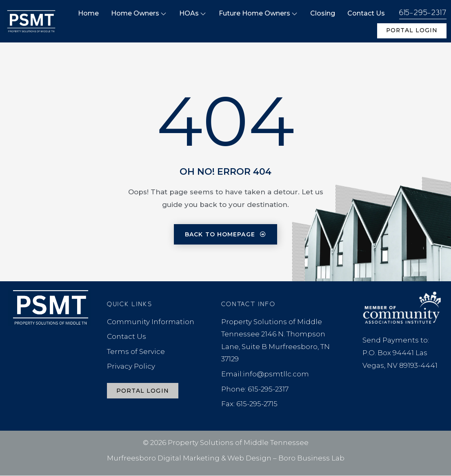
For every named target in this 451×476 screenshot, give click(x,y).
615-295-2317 (423, 13)
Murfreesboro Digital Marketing (163, 458)
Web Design (249, 458)
